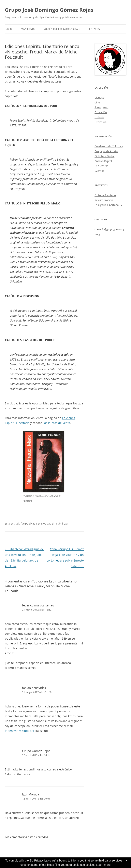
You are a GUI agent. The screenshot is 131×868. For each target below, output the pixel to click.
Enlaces (94, 29)
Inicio (8, 29)
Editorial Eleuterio (105, 195)
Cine (97, 102)
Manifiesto (28, 29)
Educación (101, 112)
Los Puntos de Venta (56, 423)
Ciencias (99, 98)
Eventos (99, 171)
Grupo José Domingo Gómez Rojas (49, 10)
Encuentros (101, 166)
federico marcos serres (38, 605)
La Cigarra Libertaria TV (108, 205)
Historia (99, 117)
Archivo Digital (103, 161)
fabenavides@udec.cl (19, 731)
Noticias (46, 524)
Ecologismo (101, 107)
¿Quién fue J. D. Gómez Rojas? (62, 29)
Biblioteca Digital (104, 156)
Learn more (103, 865)
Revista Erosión (104, 200)
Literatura (100, 122)
